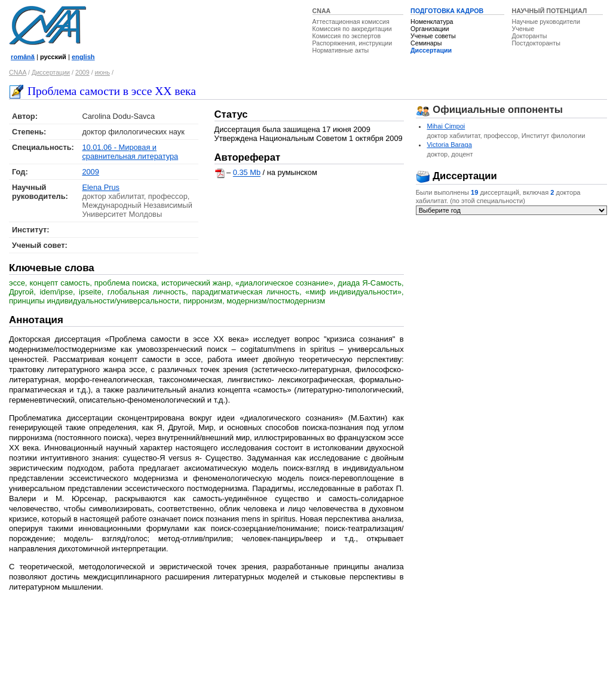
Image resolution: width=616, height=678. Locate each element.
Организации (430, 29)
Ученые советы (433, 36)
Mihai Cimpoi (446, 126)
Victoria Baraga (449, 145)
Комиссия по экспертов (347, 36)
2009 (82, 72)
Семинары (426, 43)
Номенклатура (432, 22)
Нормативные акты (341, 50)
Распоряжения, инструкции (353, 43)
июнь (102, 72)
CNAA (322, 11)
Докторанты (529, 36)
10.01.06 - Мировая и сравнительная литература (130, 152)
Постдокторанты (536, 43)
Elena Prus (101, 187)
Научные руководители (546, 22)
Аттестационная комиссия (351, 22)
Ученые (523, 29)
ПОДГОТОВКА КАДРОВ (447, 11)
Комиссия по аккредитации (352, 29)
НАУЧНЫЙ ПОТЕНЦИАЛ (549, 11)
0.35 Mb (247, 173)
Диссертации (431, 50)
